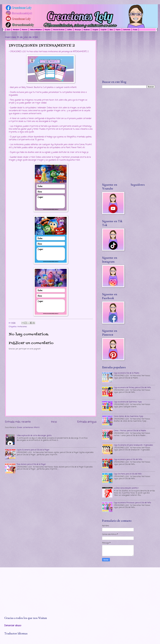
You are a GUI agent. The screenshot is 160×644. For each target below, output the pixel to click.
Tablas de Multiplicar (36, 30)
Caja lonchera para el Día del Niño (128, 474)
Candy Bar (104, 30)
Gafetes (70, 30)
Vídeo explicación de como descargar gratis (34, 436)
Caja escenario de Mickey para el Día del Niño (132, 388)
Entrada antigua (87, 422)
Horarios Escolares (59, 30)
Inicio (9, 30)
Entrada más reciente (18, 422)
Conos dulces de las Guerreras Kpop (128, 416)
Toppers (118, 30)
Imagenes (95, 30)
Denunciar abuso (13, 626)
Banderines (87, 30)
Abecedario (16, 30)
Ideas (111, 30)
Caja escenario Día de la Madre (127, 373)
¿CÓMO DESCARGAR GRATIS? (126, 488)
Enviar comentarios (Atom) (28, 427)
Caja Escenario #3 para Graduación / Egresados (133, 445)
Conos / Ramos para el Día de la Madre (130, 431)
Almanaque (78, 30)
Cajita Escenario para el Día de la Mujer (33, 450)
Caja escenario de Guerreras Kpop (128, 402)
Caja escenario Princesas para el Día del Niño (132, 503)
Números (25, 30)
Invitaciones (22, 327)
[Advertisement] (129, 56)
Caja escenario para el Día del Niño (128, 459)
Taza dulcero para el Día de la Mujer (31, 464)
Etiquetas (48, 30)
